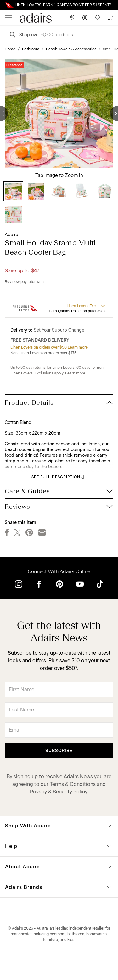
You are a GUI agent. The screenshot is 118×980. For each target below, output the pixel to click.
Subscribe (59, 751)
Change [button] (76, 330)
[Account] (85, 18)
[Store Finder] (72, 18)
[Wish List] (98, 18)
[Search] (14, 35)
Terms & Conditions (73, 784)
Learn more (78, 347)
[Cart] (110, 18)
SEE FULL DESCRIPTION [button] (59, 477)
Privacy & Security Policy (59, 792)
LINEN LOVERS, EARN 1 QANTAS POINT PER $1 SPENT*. (63, 5)
